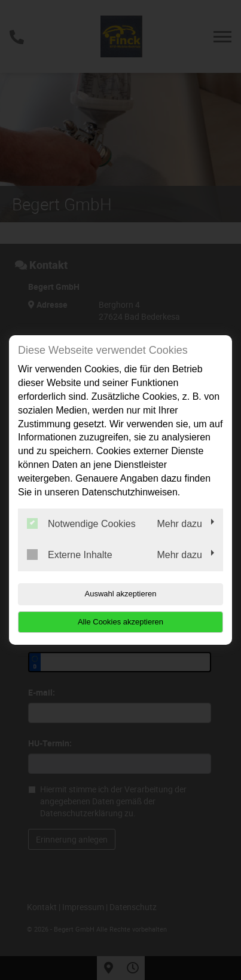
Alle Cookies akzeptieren (120, 622)
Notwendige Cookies (81, 523)
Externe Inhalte (70, 555)
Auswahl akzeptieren (121, 594)
